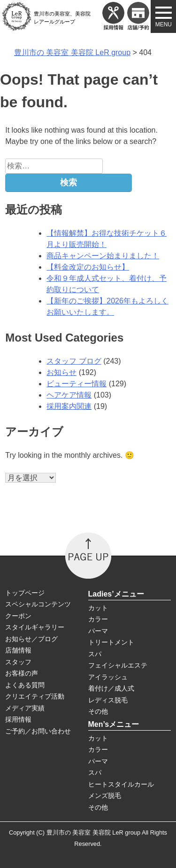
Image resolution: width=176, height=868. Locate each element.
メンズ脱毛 (105, 796)
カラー (98, 619)
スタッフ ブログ (74, 361)
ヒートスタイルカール (121, 784)
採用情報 (18, 719)
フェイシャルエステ (118, 665)
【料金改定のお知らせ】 (88, 267)
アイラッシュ (108, 677)
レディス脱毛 (108, 700)
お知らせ (61, 372)
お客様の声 (22, 673)
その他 (98, 711)
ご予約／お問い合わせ (38, 731)
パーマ (98, 631)
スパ (95, 654)
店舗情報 (18, 650)
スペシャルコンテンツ (38, 604)
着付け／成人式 (111, 688)
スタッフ (18, 662)
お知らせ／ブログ (31, 639)
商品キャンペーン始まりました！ (103, 256)
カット (98, 608)
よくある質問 (25, 685)
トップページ (25, 593)
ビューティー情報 (77, 384)
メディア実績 (25, 708)
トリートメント (111, 642)
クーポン (18, 616)
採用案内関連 (69, 406)
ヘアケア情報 (69, 395)
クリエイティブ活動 (35, 696)
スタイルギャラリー (35, 627)
